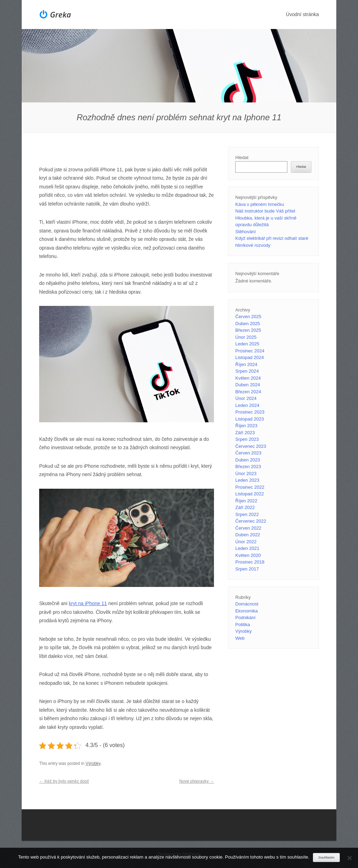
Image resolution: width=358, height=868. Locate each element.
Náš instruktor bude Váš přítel (265, 211)
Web (240, 638)
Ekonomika (246, 611)
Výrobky (93, 763)
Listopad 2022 (250, 494)
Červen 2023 (248, 453)
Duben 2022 (248, 535)
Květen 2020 (248, 555)
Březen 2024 (248, 392)
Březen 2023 (248, 467)
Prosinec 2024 (250, 351)
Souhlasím (327, 857)
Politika (243, 625)
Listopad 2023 (250, 419)
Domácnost (247, 604)
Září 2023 (245, 433)
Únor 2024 (246, 398)
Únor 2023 (246, 474)
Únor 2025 (246, 337)
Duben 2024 (248, 385)
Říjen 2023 (246, 426)
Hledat (242, 157)
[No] (349, 858)
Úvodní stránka (302, 14)
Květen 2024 (248, 378)
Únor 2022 (246, 542)
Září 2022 (245, 507)
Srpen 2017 (247, 569)
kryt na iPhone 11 (88, 603)
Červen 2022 (248, 528)
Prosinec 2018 (250, 562)
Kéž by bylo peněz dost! (64, 781)
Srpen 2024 (247, 371)
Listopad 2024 (250, 357)
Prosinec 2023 (250, 412)
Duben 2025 (248, 324)
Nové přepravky (197, 781)
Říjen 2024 (246, 364)
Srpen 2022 (247, 514)
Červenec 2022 (251, 521)
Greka (60, 14)
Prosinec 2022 (250, 487)
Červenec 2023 (251, 446)
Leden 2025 (247, 344)
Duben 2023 (248, 460)
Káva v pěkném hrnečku (260, 204)
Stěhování (246, 232)
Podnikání (245, 618)
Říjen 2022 (246, 501)
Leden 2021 (247, 548)
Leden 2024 (247, 405)
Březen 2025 (248, 330)
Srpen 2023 (247, 439)
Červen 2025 (248, 317)
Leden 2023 (247, 480)
